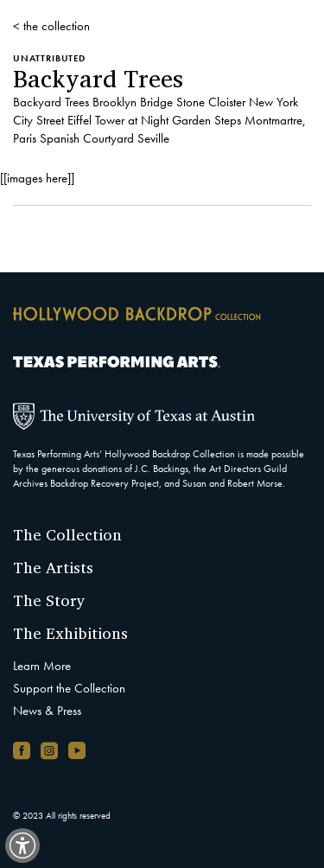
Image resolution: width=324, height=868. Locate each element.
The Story (49, 600)
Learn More (42, 666)
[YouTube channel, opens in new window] (77, 750)
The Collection (67, 534)
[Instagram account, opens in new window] (49, 750)
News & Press (47, 711)
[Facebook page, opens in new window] (22, 750)
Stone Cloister (211, 102)
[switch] (22, 846)
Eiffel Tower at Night (118, 120)
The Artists (53, 567)
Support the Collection (69, 688)
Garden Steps (206, 120)
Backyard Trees (51, 102)
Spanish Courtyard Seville (105, 138)
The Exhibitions (70, 633)
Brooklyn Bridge (133, 102)
